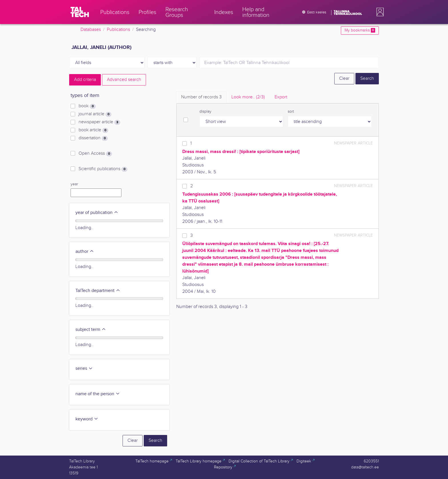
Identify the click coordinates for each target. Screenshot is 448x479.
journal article (95, 114)
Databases (91, 30)
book (87, 106)
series (84, 368)
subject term (91, 330)
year (74, 184)
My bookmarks (360, 30)
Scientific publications (103, 169)
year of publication (97, 213)
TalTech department (98, 291)
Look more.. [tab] (248, 97)
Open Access (95, 154)
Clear (344, 78)
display (205, 112)
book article (93, 130)
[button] (379, 12)
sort (291, 112)
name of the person (98, 394)
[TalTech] (80, 12)
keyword (87, 419)
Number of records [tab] (201, 97)
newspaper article (99, 122)
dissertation (93, 138)
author (85, 252)
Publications (118, 30)
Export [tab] (281, 97)
